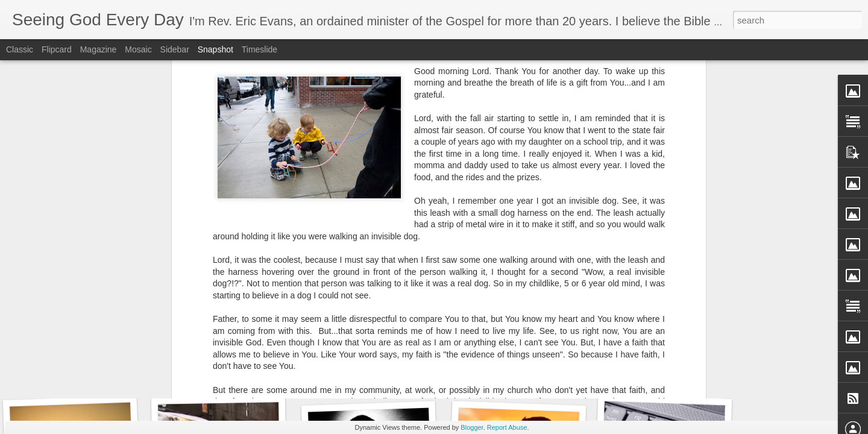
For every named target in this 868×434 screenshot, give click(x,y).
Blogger (472, 427)
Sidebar (175, 49)
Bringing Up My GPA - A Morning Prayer (552, 371)
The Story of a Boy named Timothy (252, 377)
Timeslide (259, 49)
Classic (20, 49)
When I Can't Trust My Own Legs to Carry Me (120, 370)
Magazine (99, 49)
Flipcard (57, 49)
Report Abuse (507, 427)
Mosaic (138, 49)
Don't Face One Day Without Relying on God (413, 374)
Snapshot (215, 49)
